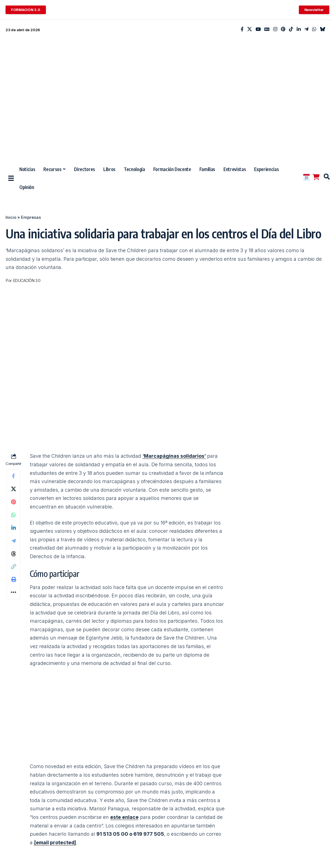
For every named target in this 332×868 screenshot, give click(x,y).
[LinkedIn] (299, 29)
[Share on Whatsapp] (14, 516)
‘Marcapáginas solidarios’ (175, 456)
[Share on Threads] (14, 556)
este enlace (124, 817)
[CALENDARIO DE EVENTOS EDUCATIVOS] (306, 177)
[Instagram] (275, 29)
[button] (324, 177)
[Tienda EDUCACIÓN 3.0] (316, 177)
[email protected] (55, 842)
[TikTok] (291, 29)
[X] (250, 29)
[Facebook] (242, 29)
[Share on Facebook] (14, 476)
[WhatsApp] (314, 29)
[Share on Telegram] (14, 542)
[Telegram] (306, 29)
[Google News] (267, 29)
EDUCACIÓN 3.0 (28, 281)
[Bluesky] (322, 29)
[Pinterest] (283, 29)
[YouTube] (258, 29)
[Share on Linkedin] (14, 529)
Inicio (11, 217)
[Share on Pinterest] (14, 503)
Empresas (31, 217)
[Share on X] (14, 489)
